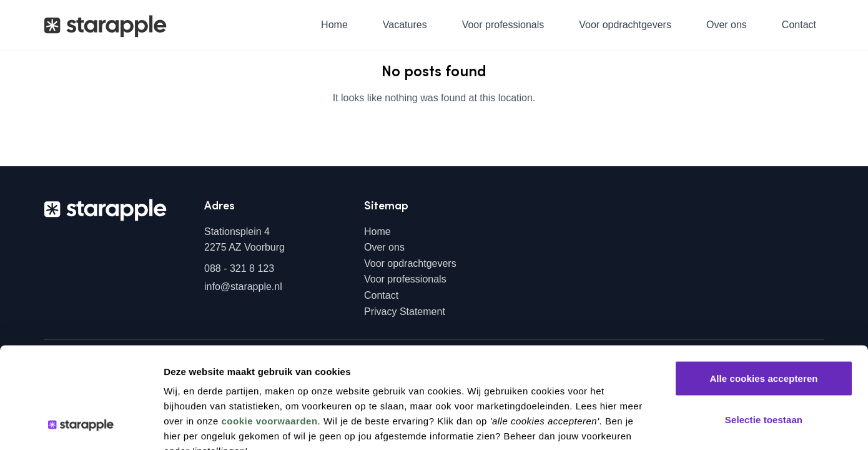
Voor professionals (503, 25)
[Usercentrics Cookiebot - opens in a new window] (81, 426)
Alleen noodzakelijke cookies (764, 368)
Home (334, 25)
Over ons (727, 25)
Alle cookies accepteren (763, 286)
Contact (799, 25)
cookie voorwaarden (270, 328)
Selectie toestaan (764, 327)
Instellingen (667, 425)
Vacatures (405, 25)
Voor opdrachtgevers (625, 25)
